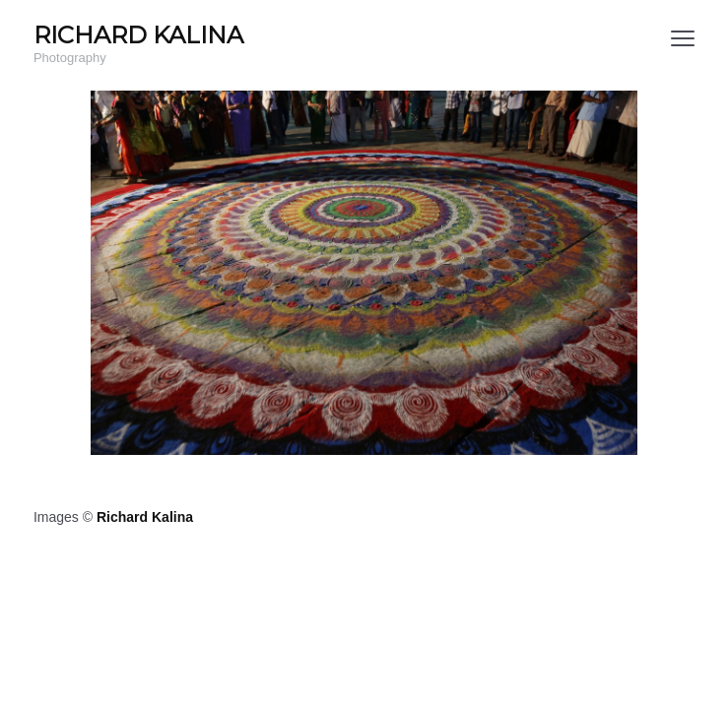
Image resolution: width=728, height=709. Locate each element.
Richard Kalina (145, 517)
